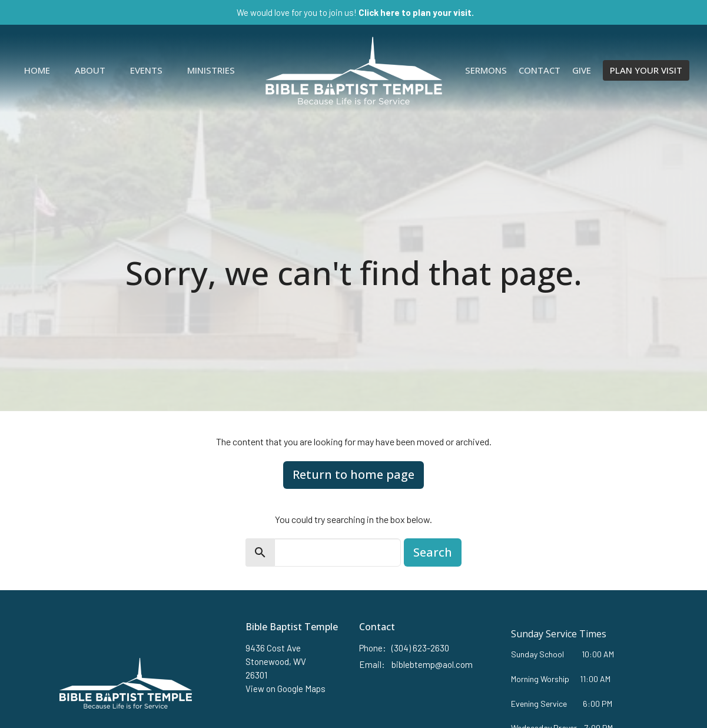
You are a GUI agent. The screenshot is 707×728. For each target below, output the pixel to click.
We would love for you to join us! (355, 12)
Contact (540, 70)
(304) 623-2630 (420, 648)
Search (433, 552)
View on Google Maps (286, 689)
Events (146, 70)
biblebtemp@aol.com (432, 664)
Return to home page (353, 474)
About (90, 70)
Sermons (486, 70)
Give (582, 70)
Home (37, 70)
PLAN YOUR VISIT (646, 70)
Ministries (211, 70)
